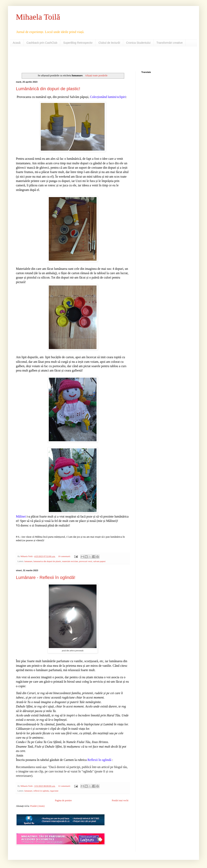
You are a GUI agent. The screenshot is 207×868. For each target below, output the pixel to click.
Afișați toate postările (96, 75)
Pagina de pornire (63, 800)
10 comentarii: (65, 556)
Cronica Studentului (138, 43)
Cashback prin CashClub (42, 43)
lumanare (28, 561)
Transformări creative (170, 43)
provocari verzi (86, 561)
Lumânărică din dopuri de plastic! (48, 89)
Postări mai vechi (120, 800)
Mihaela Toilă (38, 17)
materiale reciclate (70, 561)
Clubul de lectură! (109, 43)
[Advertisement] (62, 58)
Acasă (17, 43)
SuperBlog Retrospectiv (78, 43)
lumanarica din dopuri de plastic (47, 561)
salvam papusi (99, 561)
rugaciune (54, 791)
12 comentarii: (65, 786)
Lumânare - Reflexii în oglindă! (46, 577)
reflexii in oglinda (41, 791)
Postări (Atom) (37, 806)
